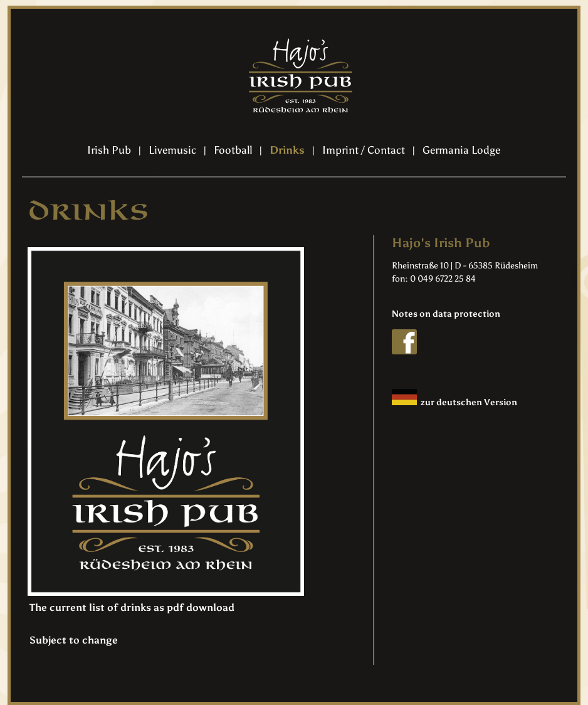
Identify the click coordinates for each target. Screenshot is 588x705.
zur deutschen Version (454, 402)
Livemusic (172, 150)
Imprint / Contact (364, 150)
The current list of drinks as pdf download (132, 607)
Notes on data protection (446, 314)
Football (233, 150)
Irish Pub (109, 150)
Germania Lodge (461, 150)
